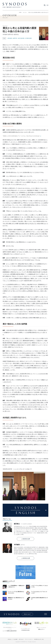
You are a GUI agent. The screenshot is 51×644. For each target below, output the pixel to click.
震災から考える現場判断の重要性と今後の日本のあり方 (38, 12)
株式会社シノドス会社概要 (13, 639)
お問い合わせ (21, 639)
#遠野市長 (15, 38)
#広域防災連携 (28, 38)
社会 (4, 38)
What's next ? (27, 614)
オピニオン (25, 12)
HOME (20, 12)
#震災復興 (10, 38)
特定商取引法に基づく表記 (39, 639)
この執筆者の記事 (25, 539)
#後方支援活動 (21, 38)
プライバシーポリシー (29, 639)
